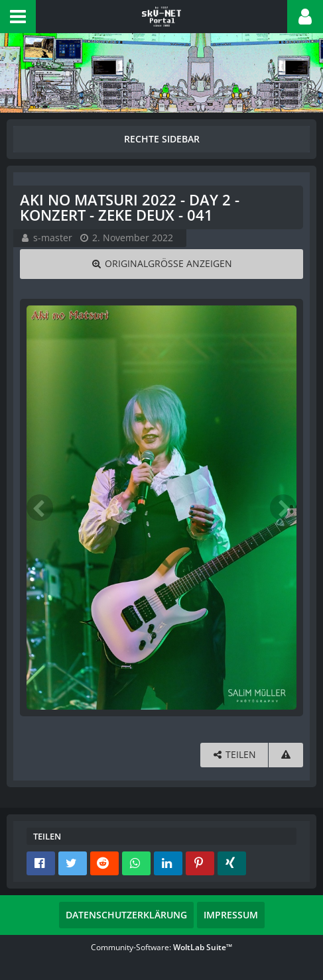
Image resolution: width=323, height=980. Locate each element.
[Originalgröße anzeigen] (161, 264)
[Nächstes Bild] (283, 508)
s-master (53, 238)
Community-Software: (161, 947)
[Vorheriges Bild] (40, 508)
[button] (18, 17)
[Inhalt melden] (286, 755)
